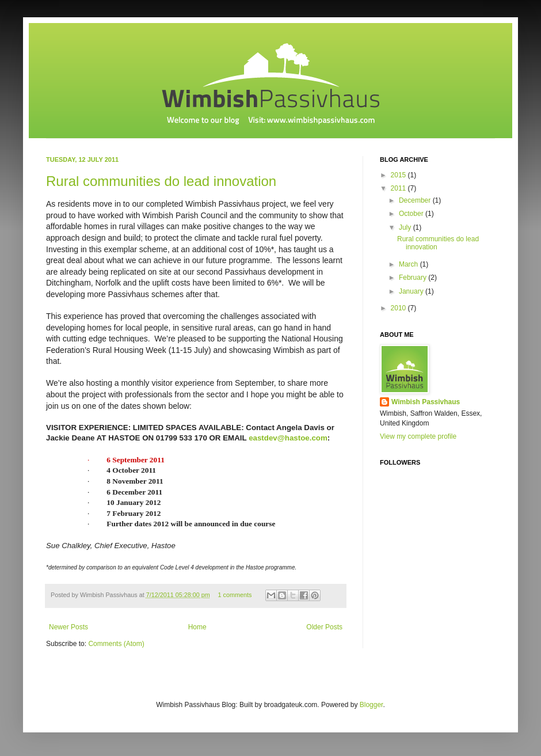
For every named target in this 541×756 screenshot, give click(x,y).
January (412, 291)
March (409, 264)
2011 (399, 188)
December (416, 200)
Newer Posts (68, 627)
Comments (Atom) (116, 644)
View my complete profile (418, 436)
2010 (399, 308)
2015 (399, 175)
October (412, 214)
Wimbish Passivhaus (426, 402)
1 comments (235, 595)
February (414, 278)
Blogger (372, 705)
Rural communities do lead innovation (161, 181)
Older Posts (324, 627)
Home (197, 627)
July (406, 227)
